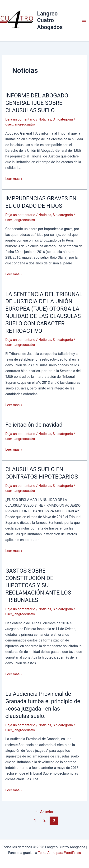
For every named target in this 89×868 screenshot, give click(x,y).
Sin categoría (63, 119)
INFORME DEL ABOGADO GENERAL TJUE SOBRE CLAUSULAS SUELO (37, 103)
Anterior (45, 812)
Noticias (45, 119)
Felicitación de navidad (34, 425)
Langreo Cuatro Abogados (50, 20)
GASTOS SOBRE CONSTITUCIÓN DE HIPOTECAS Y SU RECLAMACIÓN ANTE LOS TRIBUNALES (38, 585)
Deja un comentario (20, 119)
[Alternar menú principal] (84, 20)
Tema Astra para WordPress (59, 853)
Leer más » (14, 179)
